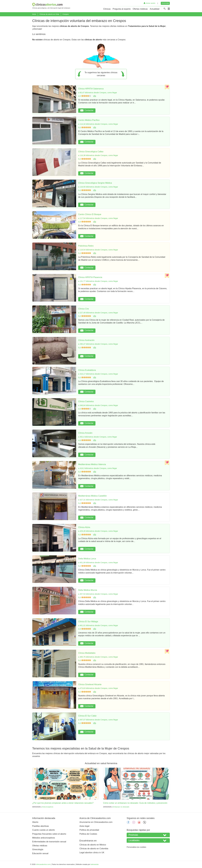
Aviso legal (84, 826)
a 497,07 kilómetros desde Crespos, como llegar (98, 720)
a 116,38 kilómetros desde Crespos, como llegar (98, 155)
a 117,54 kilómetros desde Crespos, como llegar (98, 218)
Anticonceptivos (48, 807)
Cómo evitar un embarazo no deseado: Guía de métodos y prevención (135, 803)
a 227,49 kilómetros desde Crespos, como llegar (98, 313)
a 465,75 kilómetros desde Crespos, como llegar (98, 657)
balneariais (95, 864)
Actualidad (155, 9)
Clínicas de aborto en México (93, 845)
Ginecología (38, 849)
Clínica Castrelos (86, 401)
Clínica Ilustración (86, 340)
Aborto (35, 822)
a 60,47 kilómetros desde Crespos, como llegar (98, 93)
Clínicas (107, 9)
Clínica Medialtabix (87, 653)
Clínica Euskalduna (87, 370)
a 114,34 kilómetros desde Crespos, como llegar (98, 124)
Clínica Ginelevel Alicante (90, 684)
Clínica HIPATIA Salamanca (91, 89)
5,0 (85, 128)
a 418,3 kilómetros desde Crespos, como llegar (98, 468)
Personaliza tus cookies (136, 847)
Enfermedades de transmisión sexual (49, 842)
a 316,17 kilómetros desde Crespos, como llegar (98, 374)
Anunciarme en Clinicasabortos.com (96, 822)
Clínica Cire (84, 309)
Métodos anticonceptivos (44, 838)
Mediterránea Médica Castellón (92, 496)
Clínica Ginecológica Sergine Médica (95, 183)
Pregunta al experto (122, 9)
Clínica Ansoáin (85, 433)
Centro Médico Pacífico (89, 120)
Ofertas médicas (140, 9)
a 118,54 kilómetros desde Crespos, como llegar (98, 250)
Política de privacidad (89, 830)
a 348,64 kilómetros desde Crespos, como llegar (98, 405)
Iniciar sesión (150, 3)
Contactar (87, 110)
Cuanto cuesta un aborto (43, 830)
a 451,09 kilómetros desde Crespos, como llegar (98, 563)
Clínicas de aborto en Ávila (49, 14)
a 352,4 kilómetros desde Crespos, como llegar (98, 437)
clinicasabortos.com (43, 864)
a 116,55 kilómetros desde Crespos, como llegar (98, 187)
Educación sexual (40, 853)
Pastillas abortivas (41, 826)
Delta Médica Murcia (88, 590)
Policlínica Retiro (86, 246)
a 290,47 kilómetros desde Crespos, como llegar (98, 344)
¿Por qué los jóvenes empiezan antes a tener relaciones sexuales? (63, 803)
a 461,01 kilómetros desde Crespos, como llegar (98, 625)
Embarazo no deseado (121, 807)
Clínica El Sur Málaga (88, 622)
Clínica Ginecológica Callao (91, 152)
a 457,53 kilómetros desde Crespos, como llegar (98, 594)
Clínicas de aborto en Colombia (94, 849)
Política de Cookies (88, 834)
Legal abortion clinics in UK (92, 853)
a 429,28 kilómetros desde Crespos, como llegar (98, 531)
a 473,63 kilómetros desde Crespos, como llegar (98, 688)
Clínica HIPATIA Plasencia (90, 277)
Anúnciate (165, 3)
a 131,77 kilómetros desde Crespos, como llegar (98, 281)
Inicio (34, 14)
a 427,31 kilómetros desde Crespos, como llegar (98, 500)
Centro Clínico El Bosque (90, 214)
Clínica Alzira (84, 527)
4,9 (85, 222)
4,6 (85, 440)
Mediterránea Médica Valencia (92, 464)
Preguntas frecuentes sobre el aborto (49, 834)
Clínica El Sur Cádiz (87, 716)
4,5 (85, 96)
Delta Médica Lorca (87, 559)
